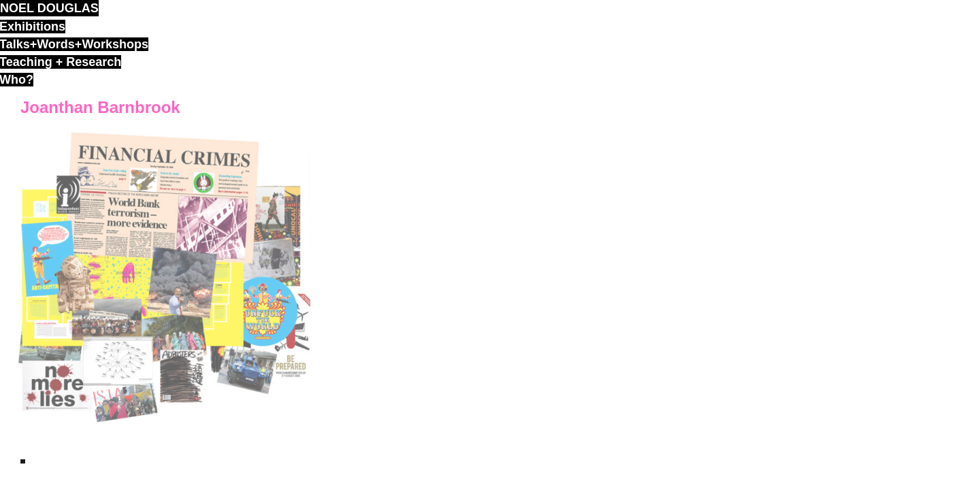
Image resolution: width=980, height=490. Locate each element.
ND (23, 461)
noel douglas (49, 8)
